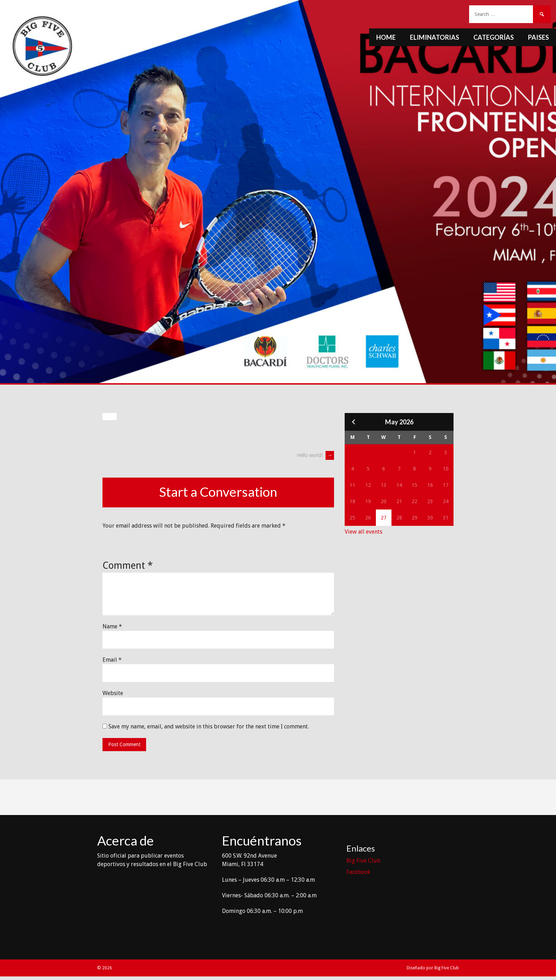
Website (113, 693)
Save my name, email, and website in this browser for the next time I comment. (209, 726)
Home (386, 37)
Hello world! (315, 455)
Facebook (358, 872)
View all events (363, 532)
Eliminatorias (435, 37)
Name (112, 626)
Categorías (494, 37)
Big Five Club (363, 861)
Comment (128, 565)
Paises (538, 37)
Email (112, 660)
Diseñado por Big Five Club (433, 968)
